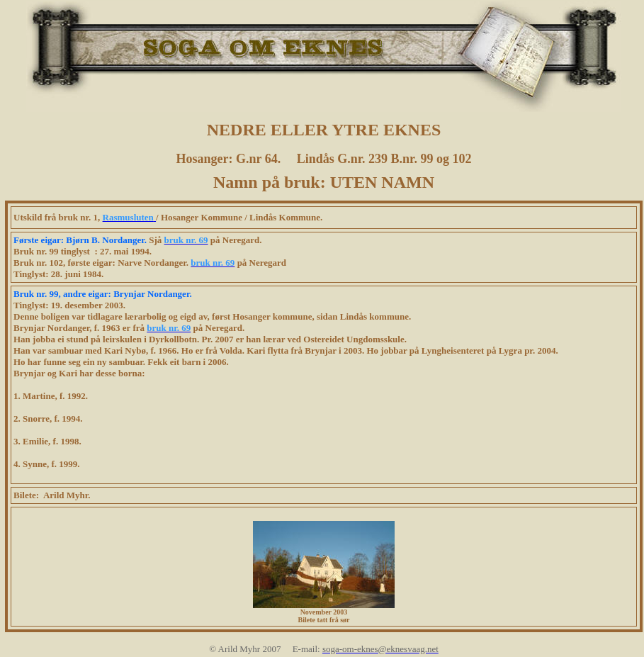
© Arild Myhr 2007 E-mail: (266, 649)
